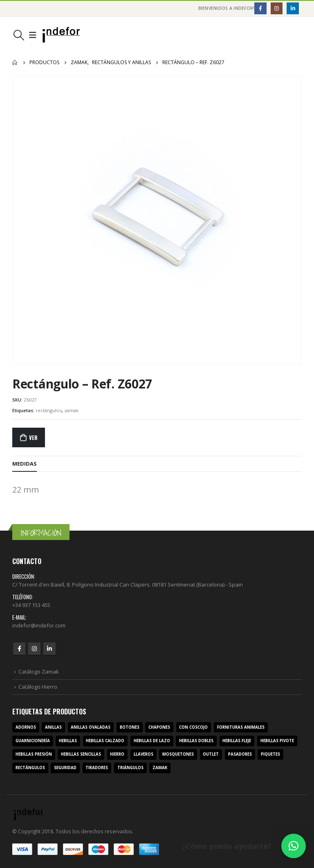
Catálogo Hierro (38, 687)
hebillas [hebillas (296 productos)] (68, 741)
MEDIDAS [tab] (25, 464)
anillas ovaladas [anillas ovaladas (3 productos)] (91, 727)
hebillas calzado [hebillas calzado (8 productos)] (105, 741)
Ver (33, 437)
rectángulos (49, 410)
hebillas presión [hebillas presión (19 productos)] (34, 754)
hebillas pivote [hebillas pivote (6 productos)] (277, 741)
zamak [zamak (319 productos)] (160, 768)
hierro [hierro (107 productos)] (117, 754)
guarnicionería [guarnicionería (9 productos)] (33, 741)
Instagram (34, 649)
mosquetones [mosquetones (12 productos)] (178, 754)
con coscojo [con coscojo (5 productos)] (193, 727)
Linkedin (49, 649)
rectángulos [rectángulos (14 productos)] (30, 768)
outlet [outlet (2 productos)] (211, 754)
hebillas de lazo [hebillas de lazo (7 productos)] (152, 741)
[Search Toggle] (19, 35)
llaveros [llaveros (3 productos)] (144, 754)
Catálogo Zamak (39, 672)
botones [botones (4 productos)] (130, 727)
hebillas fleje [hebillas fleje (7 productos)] (237, 741)
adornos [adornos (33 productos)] (26, 727)
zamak (71, 410)
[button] (294, 846)
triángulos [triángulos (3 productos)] (130, 768)
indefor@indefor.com (39, 625)
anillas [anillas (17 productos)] (53, 727)
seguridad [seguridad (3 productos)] (65, 768)
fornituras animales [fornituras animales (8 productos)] (241, 727)
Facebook (19, 649)
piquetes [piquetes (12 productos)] (270, 754)
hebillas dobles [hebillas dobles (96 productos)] (196, 741)
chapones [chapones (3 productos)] (159, 727)
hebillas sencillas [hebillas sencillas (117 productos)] (81, 754)
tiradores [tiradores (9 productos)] (97, 768)
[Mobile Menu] (33, 35)
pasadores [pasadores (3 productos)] (240, 754)
